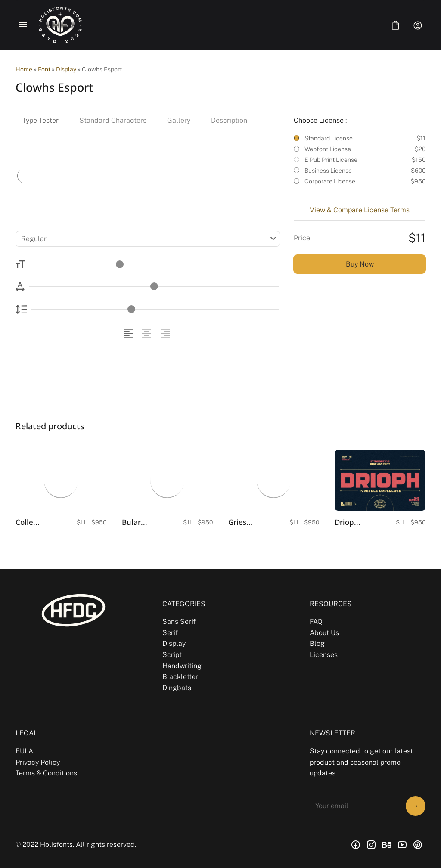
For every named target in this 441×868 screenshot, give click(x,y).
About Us (324, 633)
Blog (317, 643)
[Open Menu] (23, 25)
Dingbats (177, 688)
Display (66, 69)
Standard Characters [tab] (113, 120)
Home (24, 69)
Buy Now (360, 264)
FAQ (316, 622)
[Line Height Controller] (155, 309)
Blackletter (180, 677)
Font (44, 69)
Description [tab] (229, 120)
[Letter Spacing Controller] (154, 287)
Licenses (324, 655)
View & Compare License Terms (360, 210)
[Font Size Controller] (154, 264)
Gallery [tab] (179, 120)
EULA (24, 751)
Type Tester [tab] (40, 120)
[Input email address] (355, 806)
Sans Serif (179, 622)
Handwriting (182, 666)
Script (172, 655)
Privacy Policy (38, 762)
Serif (170, 633)
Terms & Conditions (46, 773)
